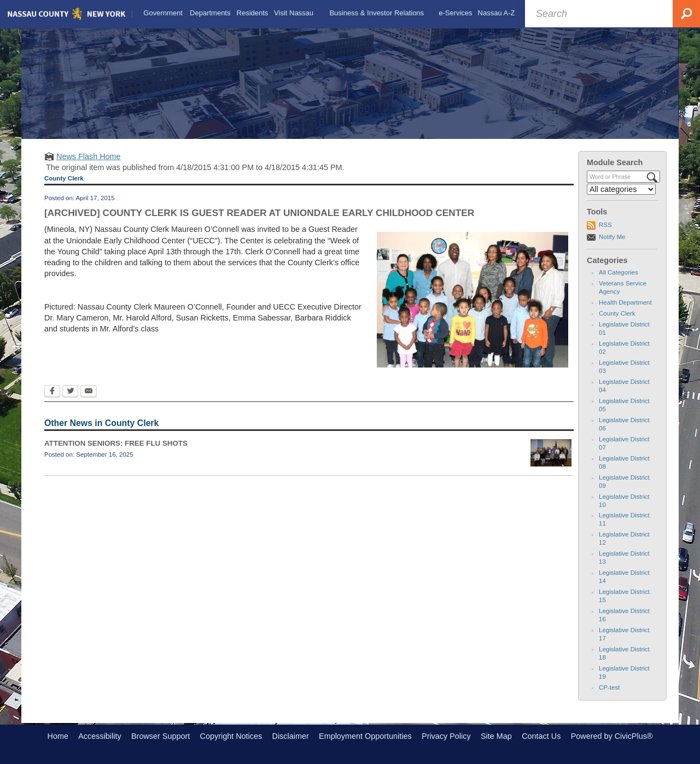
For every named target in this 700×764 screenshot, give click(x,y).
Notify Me (612, 237)
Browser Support (161, 736)
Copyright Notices (231, 736)
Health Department (625, 302)
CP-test (609, 687)
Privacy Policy (446, 736)
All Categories (619, 272)
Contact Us (541, 736)
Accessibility (100, 736)
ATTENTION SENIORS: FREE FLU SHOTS (116, 443)
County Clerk (617, 313)
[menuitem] (163, 13)
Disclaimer (291, 736)
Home (58, 736)
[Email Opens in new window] (89, 392)
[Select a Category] (621, 189)
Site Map (496, 736)
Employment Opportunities (365, 736)
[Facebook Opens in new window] (52, 392)
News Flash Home (89, 156)
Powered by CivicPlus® (612, 736)
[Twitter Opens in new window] (70, 392)
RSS (605, 225)
